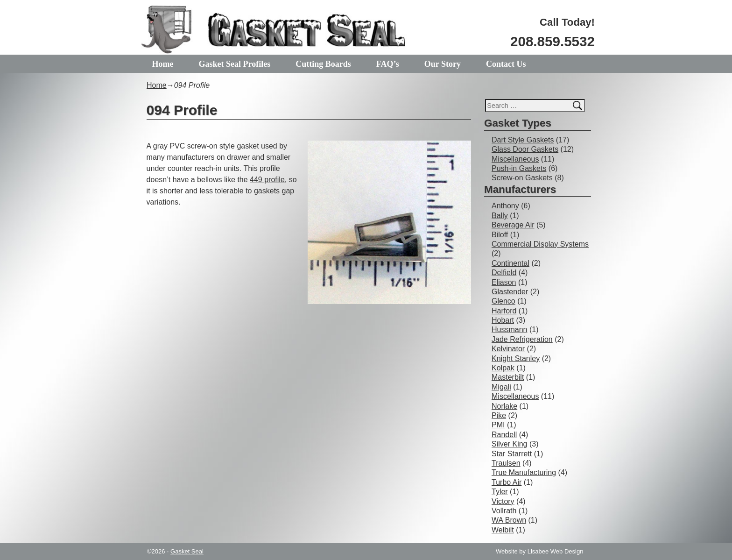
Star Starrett (512, 454)
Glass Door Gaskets (525, 149)
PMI (498, 425)
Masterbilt (508, 377)
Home (163, 64)
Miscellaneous (515, 159)
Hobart (503, 320)
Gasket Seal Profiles (235, 64)
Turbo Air (507, 482)
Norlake (504, 406)
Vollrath (504, 511)
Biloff (500, 235)
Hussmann (509, 330)
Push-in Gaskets (519, 168)
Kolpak (503, 368)
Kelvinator (508, 349)
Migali (501, 387)
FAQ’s (389, 64)
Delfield (504, 273)
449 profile (267, 180)
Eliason (504, 282)
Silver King (509, 444)
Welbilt (503, 530)
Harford (504, 311)
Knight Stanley (516, 358)
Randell (504, 435)
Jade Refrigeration (522, 339)
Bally (500, 216)
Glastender (510, 292)
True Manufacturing (524, 472)
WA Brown (509, 520)
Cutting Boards (324, 64)
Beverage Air (513, 225)
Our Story (444, 64)
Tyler (500, 492)
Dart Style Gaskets (523, 140)
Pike (499, 415)
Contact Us (508, 64)
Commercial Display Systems (540, 244)
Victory (503, 501)
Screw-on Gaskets (522, 178)
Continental (510, 263)
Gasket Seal (187, 551)
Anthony (505, 206)
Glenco (503, 301)
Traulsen (506, 463)
